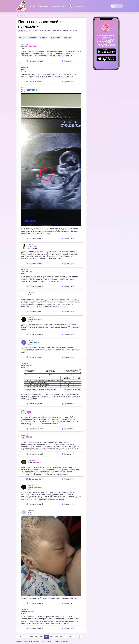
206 (32, 637)
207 (37, 637)
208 (42, 637)
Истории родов (55, 37)
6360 (77, 637)
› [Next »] (81, 637)
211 (57, 637)
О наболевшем (32, 37)
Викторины (55, 6)
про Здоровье (67, 37)
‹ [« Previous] (18, 637)
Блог (64, 6)
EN (121, 6)
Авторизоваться (77, 6)
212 (62, 637)
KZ (117, 6)
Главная (32, 6)
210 (52, 637)
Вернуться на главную (22, 16)
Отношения (43, 37)
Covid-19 (22, 37)
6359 (71, 637)
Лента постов (43, 6)
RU (113, 6)
